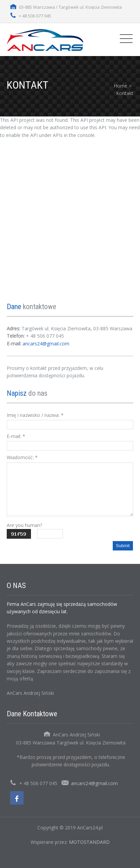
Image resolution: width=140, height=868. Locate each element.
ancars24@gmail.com (46, 344)
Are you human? (24, 525)
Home (120, 86)
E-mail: (16, 436)
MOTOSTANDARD (89, 842)
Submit (123, 546)
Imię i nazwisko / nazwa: (35, 415)
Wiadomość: (22, 457)
